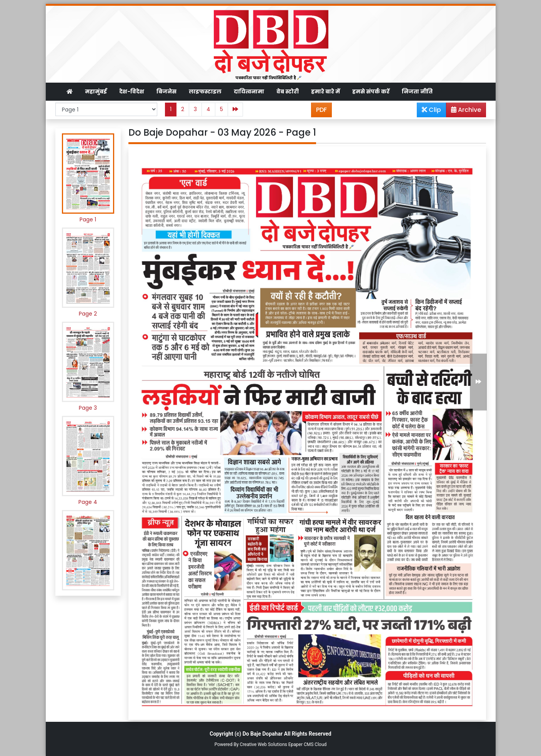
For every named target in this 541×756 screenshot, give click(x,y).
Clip (431, 110)
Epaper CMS (301, 744)
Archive (464, 111)
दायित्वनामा (249, 91)
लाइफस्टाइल (205, 91)
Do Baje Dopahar (263, 734)
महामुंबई (96, 91)
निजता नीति (417, 91)
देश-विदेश (132, 91)
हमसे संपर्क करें (371, 91)
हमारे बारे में (325, 91)
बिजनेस (166, 91)
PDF (321, 110)
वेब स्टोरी (288, 91)
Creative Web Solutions (264, 744)
